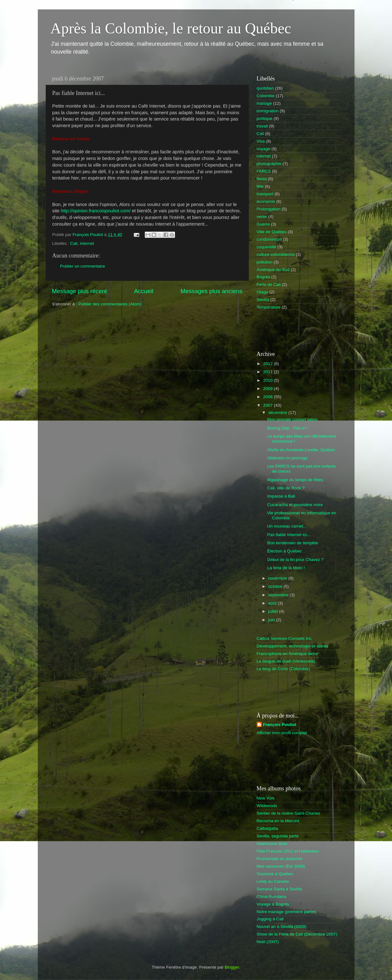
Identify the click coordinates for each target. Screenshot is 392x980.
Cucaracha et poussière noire (295, 505)
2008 (268, 397)
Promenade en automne (280, 859)
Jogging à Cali (270, 919)
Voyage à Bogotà (273, 904)
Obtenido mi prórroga (287, 458)
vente (262, 217)
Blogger (232, 967)
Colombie (266, 96)
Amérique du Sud (273, 270)
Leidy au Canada (273, 881)
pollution (265, 262)
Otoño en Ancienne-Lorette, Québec (301, 450)
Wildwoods (267, 806)
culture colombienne (276, 254)
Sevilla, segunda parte (278, 836)
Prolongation (269, 209)
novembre (278, 578)
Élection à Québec (284, 551)
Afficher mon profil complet (282, 733)
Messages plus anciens (211, 291)
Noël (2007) (268, 942)
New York (266, 798)
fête (260, 186)
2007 (268, 405)
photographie (269, 164)
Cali (74, 243)
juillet (274, 611)
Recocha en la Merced (278, 821)
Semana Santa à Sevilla (279, 889)
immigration (268, 111)
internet (87, 243)
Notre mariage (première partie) (287, 912)
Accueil (144, 291)
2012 (268, 364)
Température (269, 307)
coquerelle (266, 247)
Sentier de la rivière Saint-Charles (289, 813)
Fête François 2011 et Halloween (288, 851)
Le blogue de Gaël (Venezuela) (286, 661)
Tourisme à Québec (275, 874)
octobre (276, 586)
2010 (268, 380)
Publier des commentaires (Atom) (110, 304)
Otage (263, 292)
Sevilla (263, 300)
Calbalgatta (267, 828)
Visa (261, 141)
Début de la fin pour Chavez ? (295, 560)
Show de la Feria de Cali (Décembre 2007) (297, 934)
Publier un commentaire (83, 266)
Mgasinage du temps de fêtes (295, 480)
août (273, 603)
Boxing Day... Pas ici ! (288, 428)
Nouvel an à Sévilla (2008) (282, 927)
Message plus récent (79, 291)
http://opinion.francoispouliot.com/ (96, 211)
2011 (268, 372)
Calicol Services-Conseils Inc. (285, 638)
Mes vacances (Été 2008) (281, 866)
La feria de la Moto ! (286, 568)
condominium (269, 239)
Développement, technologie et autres (293, 646)
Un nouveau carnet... (287, 526)
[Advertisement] (294, 330)
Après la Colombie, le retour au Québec (171, 28)
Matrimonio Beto (272, 844)
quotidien (265, 88)
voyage (264, 149)
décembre (278, 413)
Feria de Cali (269, 284)
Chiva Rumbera (272, 897)
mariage (264, 103)
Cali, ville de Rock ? (286, 488)
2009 (268, 389)
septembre (279, 595)
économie (266, 201)
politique (265, 118)
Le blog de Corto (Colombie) (284, 669)
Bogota (263, 277)
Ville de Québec (272, 232)
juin (272, 620)
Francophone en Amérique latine (287, 654)
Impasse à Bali (281, 496)
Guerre (263, 224)
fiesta (262, 179)
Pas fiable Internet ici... (289, 535)
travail (262, 126)
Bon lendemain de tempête (293, 543)
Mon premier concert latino (292, 419)
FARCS (264, 171)
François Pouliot (280, 725)
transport (265, 194)
